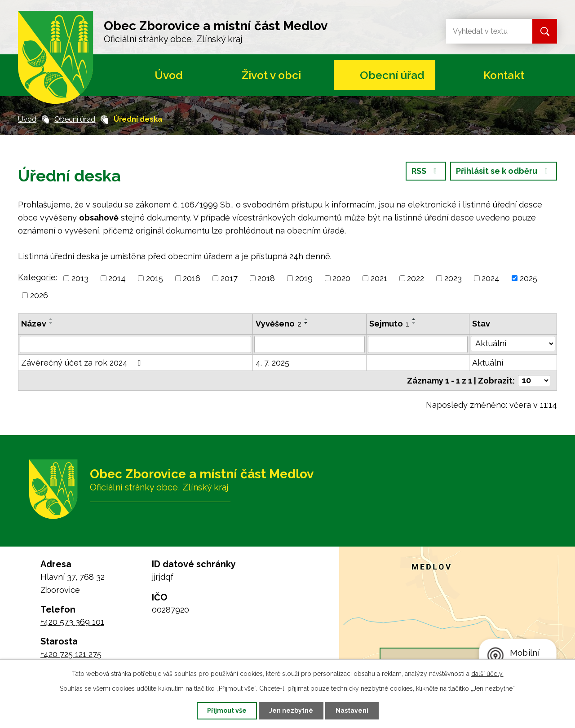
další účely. (487, 674)
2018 (266, 278)
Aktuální (488, 363)
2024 (491, 278)
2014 (117, 278)
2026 (39, 295)
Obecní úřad (392, 75)
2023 (453, 278)
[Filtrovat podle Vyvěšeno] (310, 344)
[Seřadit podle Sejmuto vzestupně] (414, 319)
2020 (341, 278)
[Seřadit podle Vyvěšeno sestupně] (306, 323)
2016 (192, 278)
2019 (304, 278)
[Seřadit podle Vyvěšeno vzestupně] (306, 319)
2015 (155, 278)
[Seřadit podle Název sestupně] (51, 323)
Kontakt (504, 75)
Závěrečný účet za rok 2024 (83, 363)
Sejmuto (389, 324)
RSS (426, 171)
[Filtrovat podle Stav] (513, 344)
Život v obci (271, 75)
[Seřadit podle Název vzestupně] (51, 319)
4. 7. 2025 (272, 363)
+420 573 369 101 (72, 622)
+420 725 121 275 (71, 654)
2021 (379, 278)
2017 (229, 278)
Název (34, 324)
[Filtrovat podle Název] (135, 344)
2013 (80, 278)
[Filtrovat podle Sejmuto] (418, 344)
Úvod (169, 75)
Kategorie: (38, 277)
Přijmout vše (227, 710)
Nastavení (352, 710)
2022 (416, 278)
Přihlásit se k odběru (504, 171)
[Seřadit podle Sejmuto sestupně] (414, 323)
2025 (529, 278)
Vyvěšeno (279, 324)
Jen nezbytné (291, 710)
